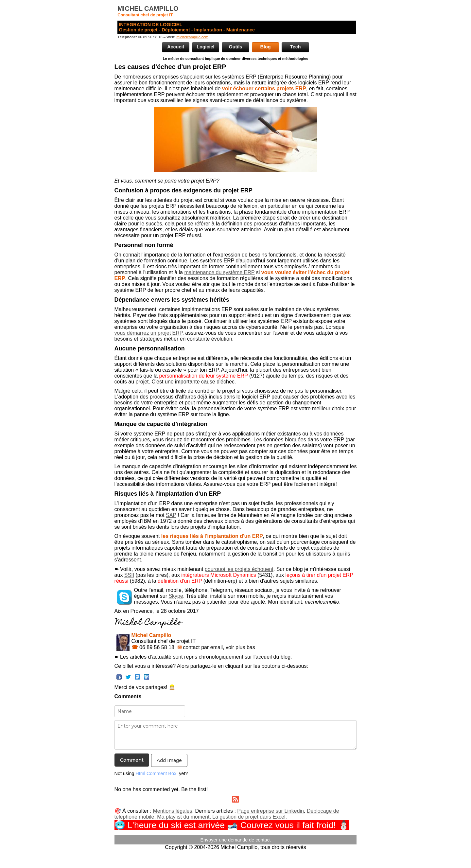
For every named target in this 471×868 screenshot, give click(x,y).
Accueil (175, 47)
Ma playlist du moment (183, 817)
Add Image (169, 760)
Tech (296, 47)
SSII (129, 575)
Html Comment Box (156, 773)
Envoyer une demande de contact (235, 840)
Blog (266, 47)
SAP (171, 515)
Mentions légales (172, 811)
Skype (176, 596)
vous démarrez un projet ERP (148, 333)
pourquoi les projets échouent (239, 569)
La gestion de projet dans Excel (249, 817)
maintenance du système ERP (219, 272)
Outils (236, 47)
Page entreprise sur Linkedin (270, 811)
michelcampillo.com (192, 37)
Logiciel (205, 47)
